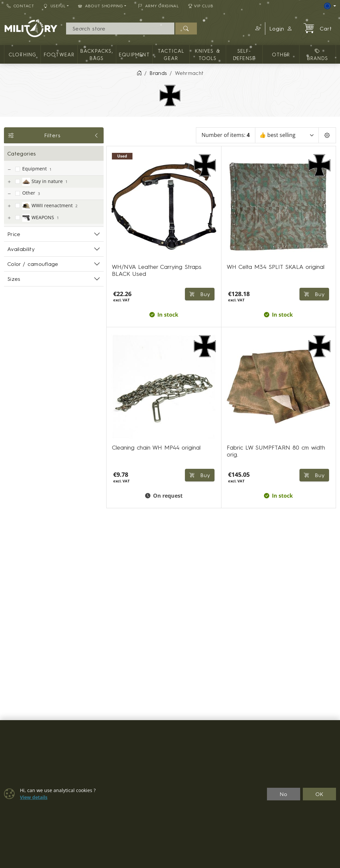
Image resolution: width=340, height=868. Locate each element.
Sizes (14, 279)
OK (320, 794)
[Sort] (287, 135)
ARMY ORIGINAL (159, 6)
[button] (257, 29)
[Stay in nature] (9, 182)
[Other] (9, 194)
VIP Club (201, 6)
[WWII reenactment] (9, 206)
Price (14, 234)
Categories (22, 154)
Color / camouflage (33, 264)
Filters (54, 135)
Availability (21, 249)
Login (281, 29)
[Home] (139, 73)
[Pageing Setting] (327, 135)
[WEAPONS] (9, 218)
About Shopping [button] (101, 6)
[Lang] (330, 6)
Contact (20, 6)
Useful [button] (55, 6)
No (284, 794)
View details (34, 797)
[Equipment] (9, 170)
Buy (314, 475)
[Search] (120, 29)
